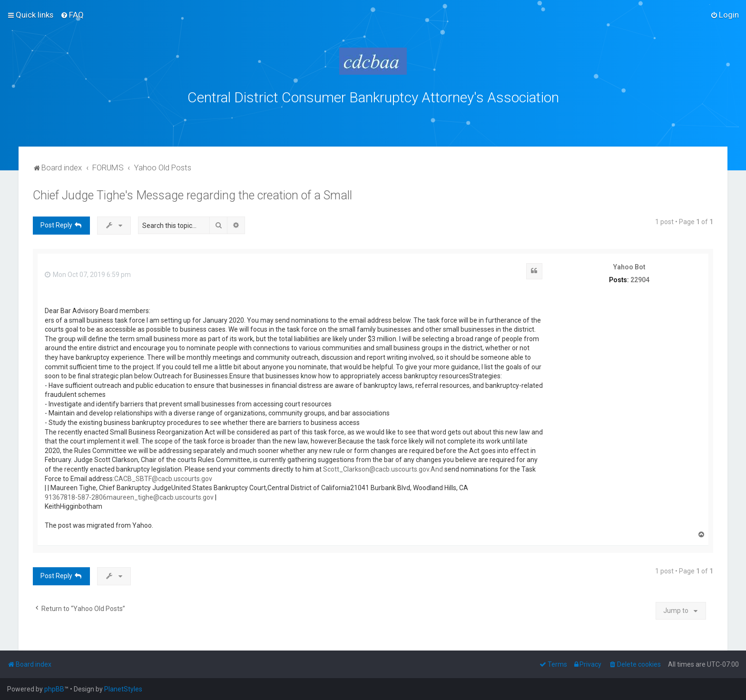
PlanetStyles (123, 689)
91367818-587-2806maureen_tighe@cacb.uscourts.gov (129, 497)
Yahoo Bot (629, 267)
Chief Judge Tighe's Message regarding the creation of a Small (192, 195)
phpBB (54, 689)
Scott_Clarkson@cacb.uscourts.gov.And (383, 469)
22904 (640, 280)
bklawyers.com (452, 118)
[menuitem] (72, 15)
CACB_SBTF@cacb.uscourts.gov (163, 479)
